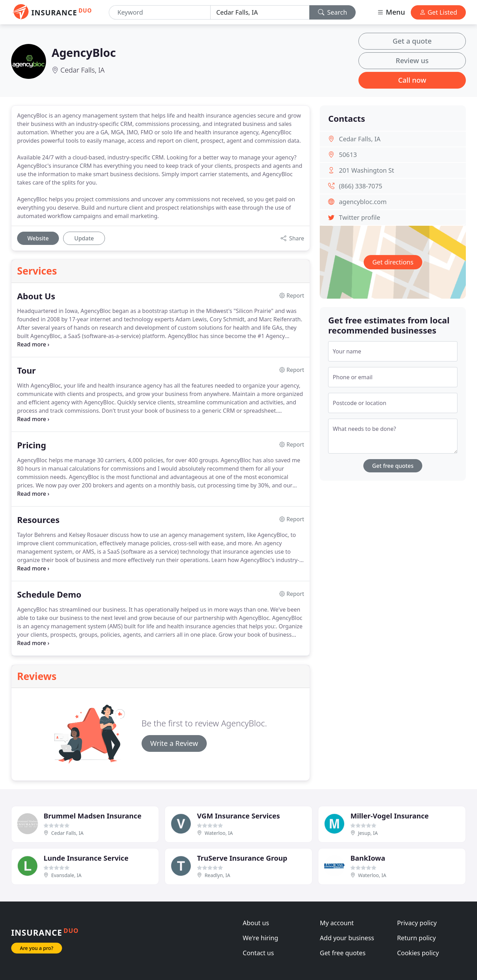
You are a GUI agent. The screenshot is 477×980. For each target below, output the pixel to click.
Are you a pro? (37, 948)
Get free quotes (393, 466)
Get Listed (438, 12)
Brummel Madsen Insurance (93, 816)
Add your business (347, 938)
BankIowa (368, 858)
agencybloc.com (363, 202)
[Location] (260, 12)
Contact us (258, 953)
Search (333, 12)
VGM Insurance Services (238, 816)
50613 (348, 155)
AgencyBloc (84, 53)
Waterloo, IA (219, 833)
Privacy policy (417, 923)
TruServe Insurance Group (242, 858)
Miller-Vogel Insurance (389, 816)
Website (38, 238)
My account (337, 923)
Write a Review (174, 743)
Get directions (393, 262)
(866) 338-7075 (361, 186)
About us (256, 923)
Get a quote (412, 41)
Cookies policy (418, 953)
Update (84, 238)
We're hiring (260, 938)
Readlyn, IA (218, 875)
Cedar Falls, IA (82, 70)
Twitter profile (359, 217)
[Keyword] (160, 12)
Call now (412, 80)
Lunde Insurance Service (86, 858)
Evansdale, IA (66, 875)
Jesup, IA (368, 833)
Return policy (417, 938)
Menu (391, 12)
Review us (412, 61)
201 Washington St (366, 170)
